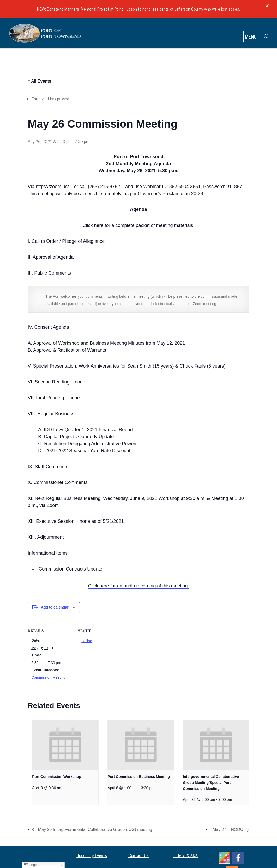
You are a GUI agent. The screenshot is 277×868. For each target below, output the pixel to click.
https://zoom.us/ (52, 187)
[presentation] (65, 745)
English (32, 865)
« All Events (39, 81)
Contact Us (138, 855)
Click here (93, 225)
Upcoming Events (92, 855)
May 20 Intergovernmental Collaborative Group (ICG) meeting (94, 830)
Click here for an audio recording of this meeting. (138, 586)
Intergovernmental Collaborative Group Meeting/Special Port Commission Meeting (211, 782)
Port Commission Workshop (57, 777)
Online (87, 641)
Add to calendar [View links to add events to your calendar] (55, 607)
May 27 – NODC (228, 830)
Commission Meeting (48, 677)
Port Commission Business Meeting (139, 777)
